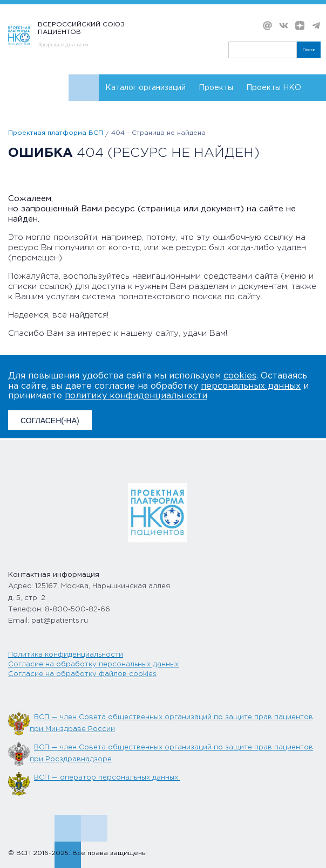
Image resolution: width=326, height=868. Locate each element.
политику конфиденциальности (136, 396)
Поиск (309, 50)
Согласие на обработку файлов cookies (82, 674)
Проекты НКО (274, 88)
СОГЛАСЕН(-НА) (50, 421)
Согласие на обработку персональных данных (93, 664)
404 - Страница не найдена (158, 133)
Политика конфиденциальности (66, 655)
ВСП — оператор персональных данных (107, 778)
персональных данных (251, 386)
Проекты (216, 88)
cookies (240, 376)
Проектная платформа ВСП (56, 133)
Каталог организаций (145, 88)
